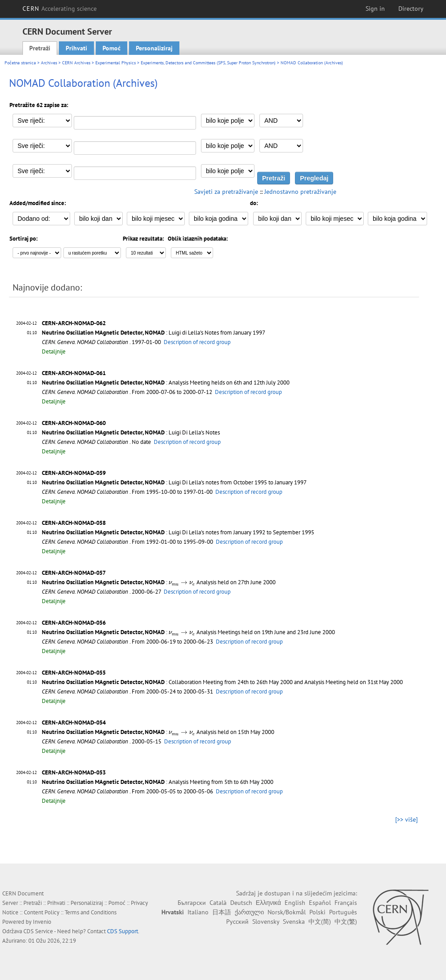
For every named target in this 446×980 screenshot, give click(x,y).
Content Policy (42, 912)
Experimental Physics (116, 63)
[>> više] (406, 819)
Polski (317, 912)
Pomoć (111, 48)
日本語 (222, 912)
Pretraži (40, 48)
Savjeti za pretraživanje (226, 192)
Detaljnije (54, 351)
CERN (60, 9)
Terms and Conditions (91, 912)
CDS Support (123, 931)
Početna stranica (20, 63)
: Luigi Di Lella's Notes (131, 432)
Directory (411, 9)
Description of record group (197, 342)
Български (192, 903)
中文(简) (320, 922)
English (295, 903)
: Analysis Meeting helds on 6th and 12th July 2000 (166, 383)
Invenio (42, 922)
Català (218, 903)
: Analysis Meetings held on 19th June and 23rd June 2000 (188, 632)
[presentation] (182, 583)
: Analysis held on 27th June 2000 (159, 582)
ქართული (249, 912)
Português (343, 912)
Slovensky (266, 922)
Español (320, 903)
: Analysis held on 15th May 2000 (158, 732)
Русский (237, 922)
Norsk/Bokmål (287, 912)
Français (346, 903)
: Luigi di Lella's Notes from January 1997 (154, 333)
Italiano (198, 912)
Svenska (294, 922)
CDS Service (38, 931)
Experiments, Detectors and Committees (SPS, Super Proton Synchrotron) (208, 63)
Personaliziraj (154, 48)
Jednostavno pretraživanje (300, 192)
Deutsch (241, 903)
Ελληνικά (268, 903)
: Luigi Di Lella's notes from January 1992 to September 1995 (178, 532)
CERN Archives (76, 63)
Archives (49, 63)
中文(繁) (346, 922)
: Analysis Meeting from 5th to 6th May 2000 (158, 782)
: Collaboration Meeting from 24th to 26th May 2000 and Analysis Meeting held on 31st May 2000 (222, 682)
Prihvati (76, 48)
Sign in (375, 9)
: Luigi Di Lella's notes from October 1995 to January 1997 (174, 482)
